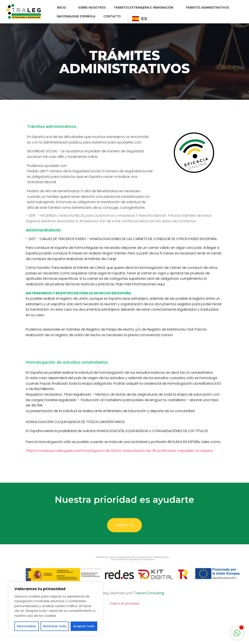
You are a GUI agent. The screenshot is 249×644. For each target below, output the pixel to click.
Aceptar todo (84, 626)
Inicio (64, 8)
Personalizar (27, 626)
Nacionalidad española (76, 16)
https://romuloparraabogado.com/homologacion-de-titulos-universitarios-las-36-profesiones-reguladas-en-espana (121, 471)
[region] (56, 609)
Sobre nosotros (92, 8)
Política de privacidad (125, 629)
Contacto (112, 16)
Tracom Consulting (149, 617)
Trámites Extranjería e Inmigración (146, 8)
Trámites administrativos (209, 8)
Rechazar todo (55, 626)
